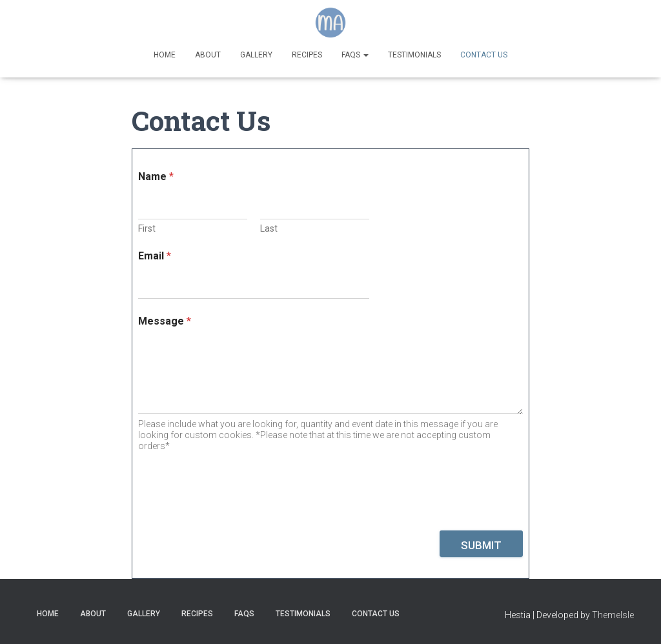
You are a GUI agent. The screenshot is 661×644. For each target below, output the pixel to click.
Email (155, 256)
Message (165, 321)
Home (165, 55)
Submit (481, 545)
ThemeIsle (613, 615)
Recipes (307, 55)
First (147, 228)
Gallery (256, 55)
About (208, 55)
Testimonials (414, 55)
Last (269, 228)
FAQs (355, 55)
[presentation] (236, 522)
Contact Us (484, 55)
